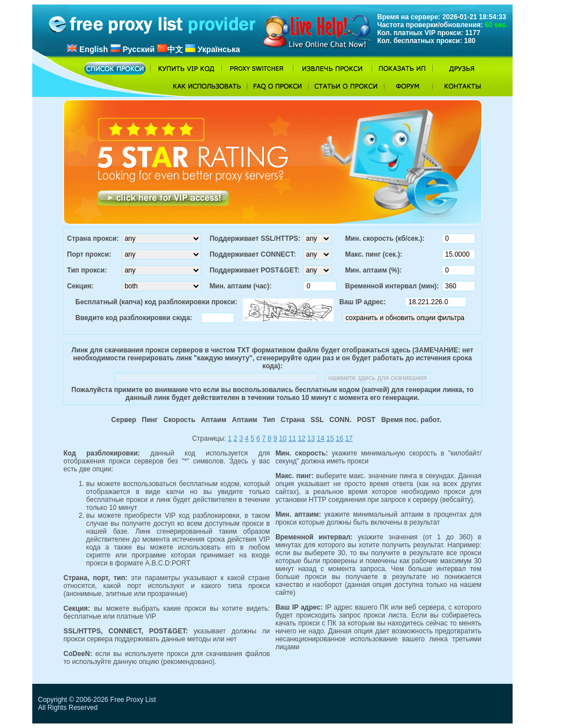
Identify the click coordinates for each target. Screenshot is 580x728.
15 (330, 438)
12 (302, 438)
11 (292, 438)
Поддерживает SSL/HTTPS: (255, 239)
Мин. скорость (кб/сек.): (385, 239)
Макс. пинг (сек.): (374, 254)
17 (349, 438)
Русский (133, 49)
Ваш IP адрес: (362, 302)
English (87, 49)
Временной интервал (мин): (392, 286)
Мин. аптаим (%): (373, 270)
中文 (170, 49)
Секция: (80, 286)
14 (320, 438)
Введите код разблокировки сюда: (134, 318)
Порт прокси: (89, 254)
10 (283, 438)
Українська (213, 49)
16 (340, 438)
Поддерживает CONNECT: (253, 254)
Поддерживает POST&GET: (255, 270)
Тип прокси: (87, 270)
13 (311, 438)
